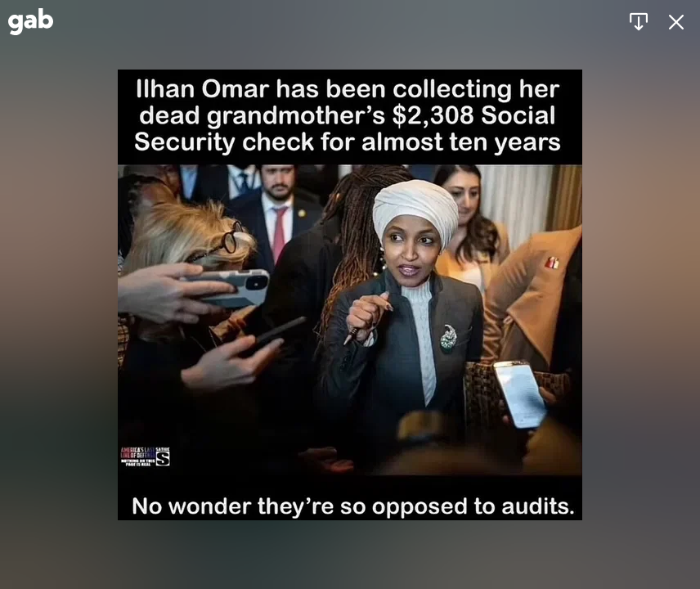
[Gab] (31, 22)
